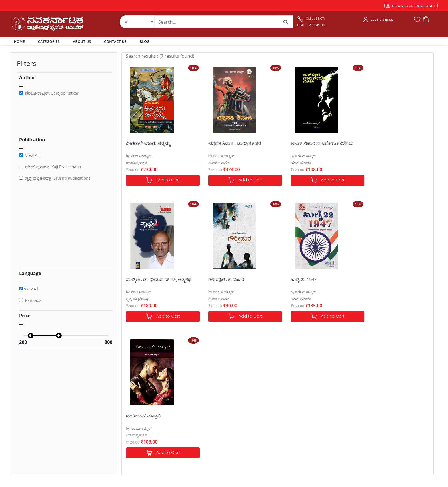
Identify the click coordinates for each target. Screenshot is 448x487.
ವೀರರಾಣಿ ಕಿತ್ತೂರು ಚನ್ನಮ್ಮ (148, 143)
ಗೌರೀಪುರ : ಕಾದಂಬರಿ (144, 279)
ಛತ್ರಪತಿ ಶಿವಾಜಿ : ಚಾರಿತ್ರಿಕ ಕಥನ (230, 143)
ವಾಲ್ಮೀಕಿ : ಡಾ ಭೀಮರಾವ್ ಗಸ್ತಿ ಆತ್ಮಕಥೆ (392, 143)
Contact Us (211, 421)
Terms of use (133, 428)
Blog (205, 428)
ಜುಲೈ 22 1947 (217, 279)
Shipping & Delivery (138, 407)
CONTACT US (115, 42)
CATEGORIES (49, 42)
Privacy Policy (133, 421)
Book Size (130, 434)
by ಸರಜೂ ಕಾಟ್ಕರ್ (139, 156)
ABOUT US (82, 42)
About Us (209, 414)
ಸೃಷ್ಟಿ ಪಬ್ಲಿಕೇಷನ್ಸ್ (371, 163)
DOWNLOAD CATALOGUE (411, 6)
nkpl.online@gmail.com (37, 452)
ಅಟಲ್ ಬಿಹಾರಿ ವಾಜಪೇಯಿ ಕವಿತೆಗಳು (313, 143)
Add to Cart (161, 180)
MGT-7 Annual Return (140, 400)
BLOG (145, 42)
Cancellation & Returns (141, 414)
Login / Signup (382, 19)
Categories (211, 400)
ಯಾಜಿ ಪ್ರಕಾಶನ (137, 163)
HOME (20, 41)
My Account (212, 407)
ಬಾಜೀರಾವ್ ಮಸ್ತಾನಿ (299, 279)
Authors (208, 393)
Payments (130, 393)
